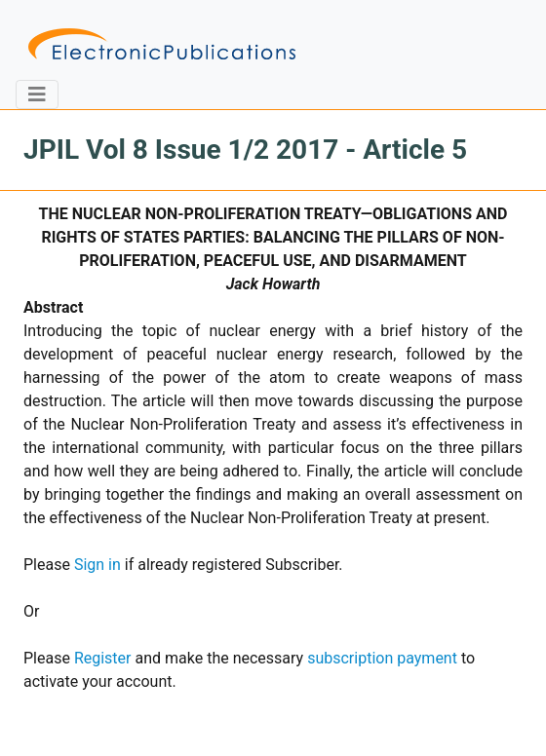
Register (103, 658)
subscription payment (382, 658)
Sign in (97, 565)
